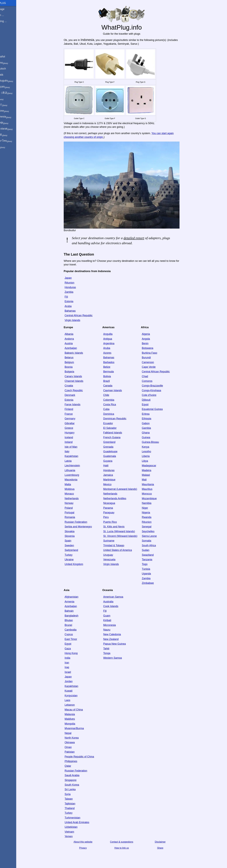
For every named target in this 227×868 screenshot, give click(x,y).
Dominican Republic (120, 419)
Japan (73, 278)
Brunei (73, 625)
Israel (73, 672)
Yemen (73, 836)
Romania (75, 517)
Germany (75, 419)
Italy (72, 451)
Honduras (75, 287)
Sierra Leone (154, 536)
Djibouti (151, 400)
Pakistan (74, 752)
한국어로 (9, 135)
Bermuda (113, 372)
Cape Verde (154, 367)
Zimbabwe (153, 583)
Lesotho (151, 451)
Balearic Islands (79, 353)
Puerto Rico (115, 522)
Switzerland (76, 550)
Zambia (74, 292)
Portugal (74, 513)
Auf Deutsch (9, 69)
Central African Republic (83, 315)
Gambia (151, 428)
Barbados (114, 362)
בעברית (8, 147)
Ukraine (74, 560)
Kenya (150, 447)
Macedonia (76, 480)
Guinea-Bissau (155, 442)
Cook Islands (116, 606)
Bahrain (74, 611)
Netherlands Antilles (120, 498)
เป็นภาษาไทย (12, 141)
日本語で (9, 105)
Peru (111, 517)
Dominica (114, 414)
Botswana (153, 348)
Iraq (72, 667)
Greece (74, 428)
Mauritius (152, 489)
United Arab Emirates (82, 822)
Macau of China (79, 710)
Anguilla (113, 334)
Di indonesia (11, 117)
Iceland (74, 437)
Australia (113, 602)
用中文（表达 (12, 93)
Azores (112, 353)
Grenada (113, 447)
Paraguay (114, 513)
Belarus (74, 357)
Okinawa (75, 742)
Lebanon (75, 705)
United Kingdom (79, 564)
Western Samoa (117, 658)
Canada (113, 386)
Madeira (152, 470)
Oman (73, 747)
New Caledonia (117, 634)
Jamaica (113, 475)
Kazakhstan (76, 456)
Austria (74, 343)
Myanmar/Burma (79, 728)
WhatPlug (9, 3)
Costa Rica (115, 404)
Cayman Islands (117, 390)
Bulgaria (74, 372)
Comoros (152, 381)
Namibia (152, 503)
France (74, 414)
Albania (74, 334)
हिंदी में (8, 99)
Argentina (114, 343)
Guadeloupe (115, 451)
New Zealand (116, 639)
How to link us (127, 848)
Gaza (73, 649)
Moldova (74, 489)
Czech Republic (79, 390)
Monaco (74, 494)
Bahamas (75, 311)
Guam (112, 616)
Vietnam (74, 832)
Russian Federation (81, 522)
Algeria (151, 334)
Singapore (75, 780)
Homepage (8, 9)
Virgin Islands (77, 320)
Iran (72, 663)
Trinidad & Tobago (119, 545)
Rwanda (152, 517)
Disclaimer (165, 842)
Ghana (151, 433)
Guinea (151, 437)
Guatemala (115, 456)
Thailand (74, 808)
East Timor (76, 639)
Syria (72, 794)
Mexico (112, 484)
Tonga (112, 653)
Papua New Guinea (119, 644)
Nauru (112, 630)
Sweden (74, 545)
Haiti (111, 466)
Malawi (151, 475)
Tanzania (152, 560)
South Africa (154, 545)
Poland (74, 508)
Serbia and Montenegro (83, 527)
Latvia (73, 461)
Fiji (71, 297)
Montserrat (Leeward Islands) (125, 489)
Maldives (75, 719)
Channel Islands (79, 381)
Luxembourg (77, 475)
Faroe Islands (77, 404)
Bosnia (73, 367)
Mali (149, 480)
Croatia (74, 386)
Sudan (151, 550)
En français (11, 87)
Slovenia (74, 536)
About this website (88, 842)
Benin (150, 343)
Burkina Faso (154, 353)
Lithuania (75, 470)
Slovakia (74, 531)
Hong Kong (76, 653)
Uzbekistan (76, 827)
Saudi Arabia (77, 775)
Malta (73, 484)
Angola (151, 339)
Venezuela (114, 560)
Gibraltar (74, 423)
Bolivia (112, 376)
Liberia (151, 456)
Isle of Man (76, 447)
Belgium (74, 362)
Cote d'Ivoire (154, 395)
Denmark (75, 395)
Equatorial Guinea (157, 409)
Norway (74, 503)
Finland (74, 409)
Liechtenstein (77, 466)
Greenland (114, 442)
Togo (150, 564)
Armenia (74, 602)
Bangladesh (76, 616)
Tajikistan (75, 804)
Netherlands (77, 498)
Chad (150, 376)
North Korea (77, 738)
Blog (4, 32)
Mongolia (75, 724)
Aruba (73, 306)
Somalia (152, 541)
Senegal (152, 527)
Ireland (73, 442)
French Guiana (117, 437)
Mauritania (153, 484)
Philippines (76, 761)
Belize (112, 367)
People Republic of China (84, 757)
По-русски (10, 111)
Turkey (73, 555)
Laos (72, 700)
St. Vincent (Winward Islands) (125, 536)
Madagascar (154, 466)
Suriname (114, 541)
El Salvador (115, 428)
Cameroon (153, 362)
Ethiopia (152, 419)
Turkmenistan (77, 818)
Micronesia (114, 625)
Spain (73, 541)
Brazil (111, 381)
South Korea (77, 785)
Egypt (150, 404)
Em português (12, 81)
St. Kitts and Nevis (119, 527)
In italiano (10, 63)
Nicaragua (114, 503)
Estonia (74, 301)
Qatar (73, 766)
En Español (8, 57)
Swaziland (153, 555)
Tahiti (111, 649)
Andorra (74, 339)
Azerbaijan (76, 348)
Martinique (114, 480)
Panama (113, 508)
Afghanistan (76, 597)
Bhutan (74, 620)
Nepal (73, 733)
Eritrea (151, 414)
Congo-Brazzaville (157, 386)
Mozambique (154, 498)
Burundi (151, 357)
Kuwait (73, 691)
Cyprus (74, 634)
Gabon (151, 423)
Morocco (152, 494)
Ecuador (113, 423)
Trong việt (10, 123)
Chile (111, 395)
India (72, 658)
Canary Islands (78, 376)
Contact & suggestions (127, 842)
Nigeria (151, 513)
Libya (150, 461)
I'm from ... (8, 15)
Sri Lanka (75, 789)
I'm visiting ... (9, 21)
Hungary (74, 433)
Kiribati (112, 620)
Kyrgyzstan (76, 696)
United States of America (122, 550)
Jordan (73, 681)
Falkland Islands (118, 433)
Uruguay (113, 555)
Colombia (114, 400)
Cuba (111, 409)
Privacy (88, 848)
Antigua (113, 339)
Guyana (113, 461)
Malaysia (75, 714)
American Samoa (118, 597)
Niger (150, 508)
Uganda (151, 574)
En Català (7, 75)
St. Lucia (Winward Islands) (124, 531)
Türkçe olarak (12, 129)
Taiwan (74, 799)
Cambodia (75, 630)
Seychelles (153, 531)
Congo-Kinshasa (156, 390)
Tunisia (151, 569)
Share (165, 848)
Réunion (74, 283)
